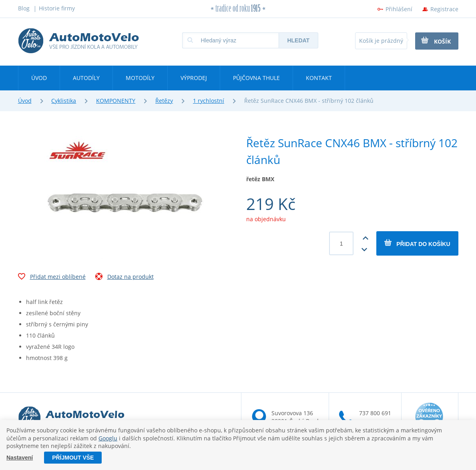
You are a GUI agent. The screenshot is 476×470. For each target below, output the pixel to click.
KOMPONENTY (116, 101)
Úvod (39, 78)
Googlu (108, 438)
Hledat (298, 40)
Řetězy (164, 101)
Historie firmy (57, 8)
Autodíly (86, 78)
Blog (24, 8)
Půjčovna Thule (256, 78)
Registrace (444, 9)
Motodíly (140, 78)
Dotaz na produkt (125, 278)
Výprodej (194, 78)
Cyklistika (64, 101)
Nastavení (20, 458)
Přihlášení (399, 9)
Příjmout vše (73, 458)
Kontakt (319, 78)
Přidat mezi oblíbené (52, 278)
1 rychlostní (209, 101)
